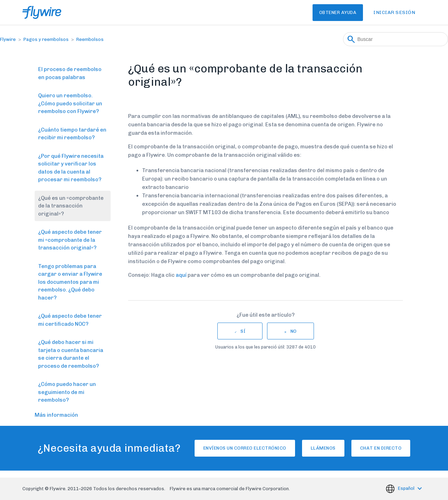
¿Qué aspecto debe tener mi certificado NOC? (70, 320)
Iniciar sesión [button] (394, 12)
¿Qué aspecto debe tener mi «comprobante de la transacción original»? (70, 240)
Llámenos (323, 448)
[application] (432, 484)
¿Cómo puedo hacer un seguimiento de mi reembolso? (67, 392)
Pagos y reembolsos (46, 39)
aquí (181, 275)
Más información (56, 415)
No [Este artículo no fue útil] (294, 331)
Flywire (8, 39)
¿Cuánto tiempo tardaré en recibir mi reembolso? (72, 134)
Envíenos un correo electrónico (229, 448)
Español (407, 488)
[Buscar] (395, 39)
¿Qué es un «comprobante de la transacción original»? (71, 206)
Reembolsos (90, 39)
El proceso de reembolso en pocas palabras (70, 73)
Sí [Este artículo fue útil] (243, 331)
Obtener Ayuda (328, 12)
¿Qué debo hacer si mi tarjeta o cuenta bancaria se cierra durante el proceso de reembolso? (71, 354)
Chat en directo (397, 448)
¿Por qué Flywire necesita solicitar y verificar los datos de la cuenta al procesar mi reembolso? (71, 168)
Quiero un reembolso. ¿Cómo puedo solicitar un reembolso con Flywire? (70, 103)
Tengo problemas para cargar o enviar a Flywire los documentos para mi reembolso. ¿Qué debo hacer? (70, 282)
